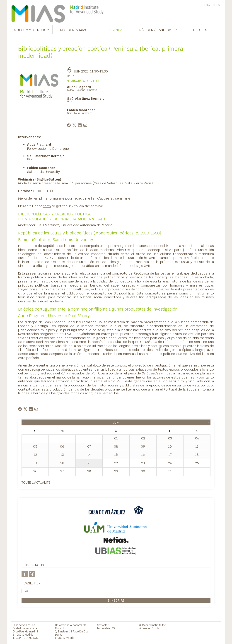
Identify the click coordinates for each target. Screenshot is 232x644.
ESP (219, 5)
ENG (207, 5)
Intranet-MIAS (106, 628)
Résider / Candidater (158, 30)
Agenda (116, 30)
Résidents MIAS (74, 30)
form (47, 206)
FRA (213, 5)
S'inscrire (116, 600)
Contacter (103, 625)
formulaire (56, 198)
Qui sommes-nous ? (32, 30)
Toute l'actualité (36, 482)
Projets (200, 30)
